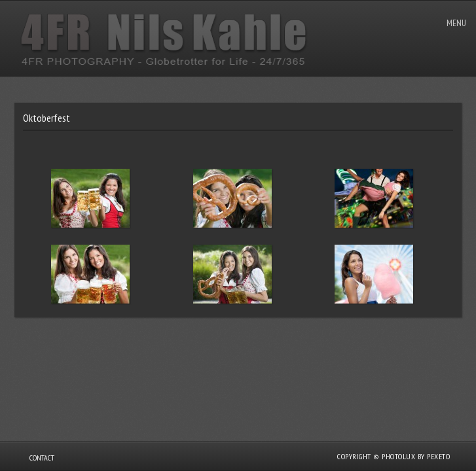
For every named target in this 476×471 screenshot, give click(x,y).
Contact (42, 458)
